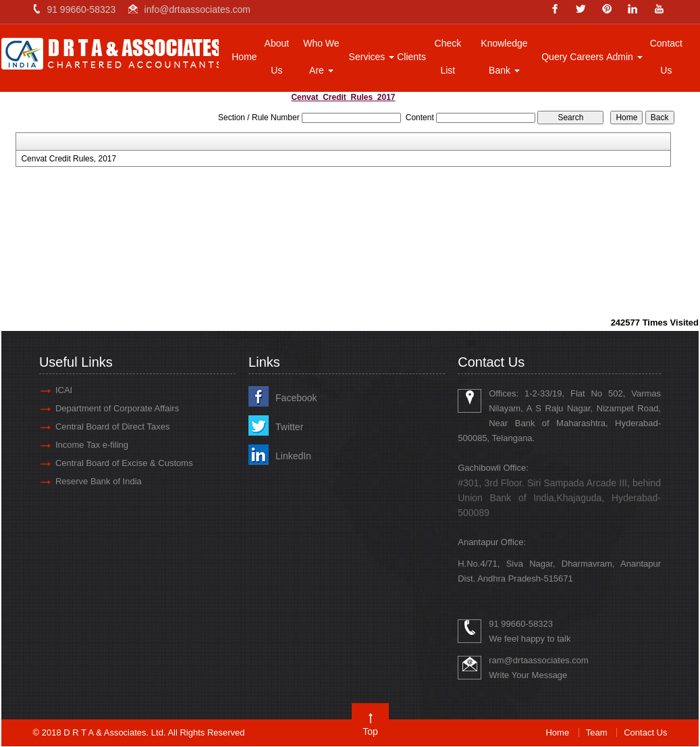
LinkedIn (294, 456)
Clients (411, 57)
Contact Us (666, 57)
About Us (277, 57)
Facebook (297, 398)
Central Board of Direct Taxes (113, 427)
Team (597, 732)
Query (554, 57)
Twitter (290, 427)
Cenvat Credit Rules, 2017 (69, 159)
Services (372, 57)
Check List (448, 57)
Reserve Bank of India (99, 481)
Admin (624, 57)
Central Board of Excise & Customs (125, 463)
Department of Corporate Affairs (118, 408)
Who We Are (321, 57)
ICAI (64, 390)
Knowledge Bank (504, 57)
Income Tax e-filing (92, 445)
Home (244, 57)
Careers (587, 57)
